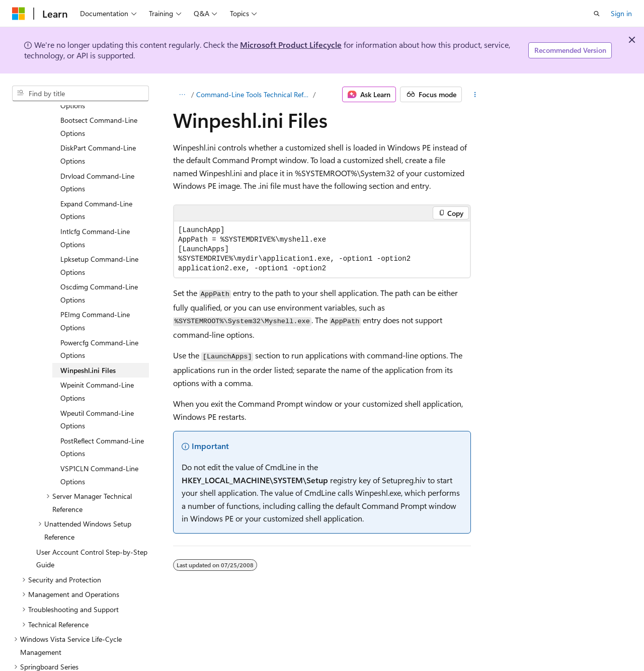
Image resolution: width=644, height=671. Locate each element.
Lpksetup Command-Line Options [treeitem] (99, 224)
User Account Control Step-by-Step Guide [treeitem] (92, 517)
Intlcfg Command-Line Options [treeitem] (95, 196)
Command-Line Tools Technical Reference (254, 94)
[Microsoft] (19, 14)
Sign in (621, 13)
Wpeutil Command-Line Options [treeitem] (97, 378)
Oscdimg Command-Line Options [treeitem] (99, 251)
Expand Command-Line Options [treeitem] (96, 168)
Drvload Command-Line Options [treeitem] (97, 141)
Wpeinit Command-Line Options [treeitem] (97, 350)
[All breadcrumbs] (182, 95)
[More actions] (475, 95)
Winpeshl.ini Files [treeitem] (88, 328)
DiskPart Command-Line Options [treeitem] (98, 113)
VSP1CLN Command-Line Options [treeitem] (99, 433)
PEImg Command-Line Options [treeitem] (95, 279)
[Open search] (597, 14)
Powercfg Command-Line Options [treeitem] (99, 307)
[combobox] (80, 94)
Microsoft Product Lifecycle (291, 45)
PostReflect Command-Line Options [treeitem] (102, 405)
